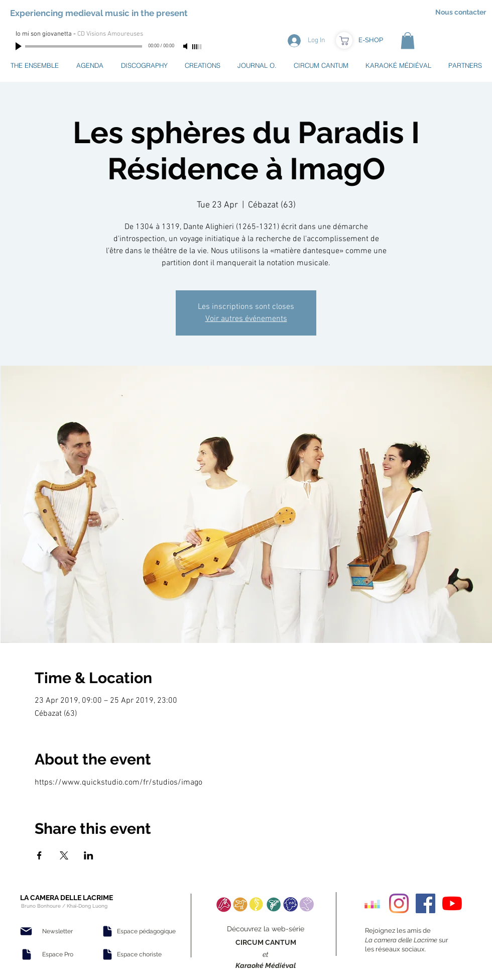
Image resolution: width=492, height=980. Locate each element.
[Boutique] (344, 40)
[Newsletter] (57, 931)
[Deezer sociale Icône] (372, 903)
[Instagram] (399, 903)
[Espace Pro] (58, 954)
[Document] (27, 954)
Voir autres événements (246, 319)
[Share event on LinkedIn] (89, 855)
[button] (408, 40)
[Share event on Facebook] (39, 855)
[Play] (20, 46)
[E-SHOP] (371, 40)
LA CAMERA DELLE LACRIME (67, 898)
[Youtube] (452, 903)
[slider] (197, 47)
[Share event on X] (64, 855)
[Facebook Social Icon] (425, 903)
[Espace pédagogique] (146, 931)
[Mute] (186, 46)
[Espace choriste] (139, 954)
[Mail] (26, 931)
